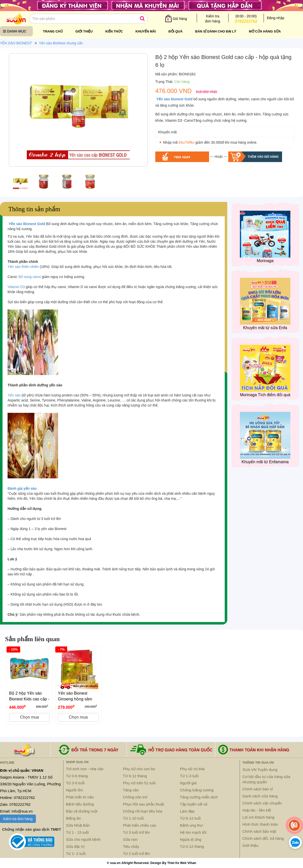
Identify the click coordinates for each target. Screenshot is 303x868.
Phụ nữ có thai (192, 769)
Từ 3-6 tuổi (75, 783)
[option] (78, 111)
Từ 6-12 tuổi (190, 818)
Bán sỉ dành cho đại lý (216, 31)
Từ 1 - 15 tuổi (77, 832)
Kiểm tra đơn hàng (18, 819)
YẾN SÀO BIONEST (16, 43)
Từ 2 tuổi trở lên (136, 854)
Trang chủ (53, 31)
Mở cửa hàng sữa (265, 31)
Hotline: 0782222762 (17, 798)
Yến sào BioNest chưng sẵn (61, 43)
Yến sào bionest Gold (174, 99)
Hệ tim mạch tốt (193, 832)
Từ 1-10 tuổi (133, 818)
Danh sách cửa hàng (260, 796)
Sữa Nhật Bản (78, 825)
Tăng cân (131, 790)
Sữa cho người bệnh (83, 839)
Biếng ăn (73, 818)
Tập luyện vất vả (194, 804)
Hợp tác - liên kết (257, 810)
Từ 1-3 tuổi (189, 776)
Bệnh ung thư (192, 825)
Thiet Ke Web (177, 863)
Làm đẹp (187, 811)
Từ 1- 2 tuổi (76, 854)
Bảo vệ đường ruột (82, 811)
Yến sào (14, 395)
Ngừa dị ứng (191, 839)
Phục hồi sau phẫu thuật (143, 804)
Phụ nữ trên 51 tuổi (139, 783)
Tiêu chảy (131, 846)
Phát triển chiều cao (140, 825)
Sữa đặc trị (75, 846)
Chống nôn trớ (135, 797)
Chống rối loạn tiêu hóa (143, 811)
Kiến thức (114, 31)
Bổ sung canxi (30, 277)
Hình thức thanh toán (260, 824)
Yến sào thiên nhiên (23, 267)
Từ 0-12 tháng (192, 846)
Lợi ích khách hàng (258, 817)
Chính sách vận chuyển (262, 803)
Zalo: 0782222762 (15, 804)
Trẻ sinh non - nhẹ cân (85, 769)
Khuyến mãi (146, 31)
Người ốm (74, 790)
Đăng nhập (276, 18)
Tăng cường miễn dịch (199, 797)
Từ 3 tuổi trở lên (136, 832)
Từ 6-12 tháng (135, 776)
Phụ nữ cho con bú (139, 769)
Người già (188, 783)
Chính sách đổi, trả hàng (263, 838)
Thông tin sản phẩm (34, 209)
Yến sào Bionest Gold (27, 224)
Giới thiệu (84, 31)
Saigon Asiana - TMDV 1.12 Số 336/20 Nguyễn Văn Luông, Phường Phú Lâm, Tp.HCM (30, 784)
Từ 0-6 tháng (77, 776)
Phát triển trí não (80, 797)
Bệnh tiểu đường (80, 804)
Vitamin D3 (16, 287)
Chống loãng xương (197, 790)
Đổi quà (175, 31)
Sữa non (130, 839)
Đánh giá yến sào (22, 488)
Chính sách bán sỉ (258, 789)
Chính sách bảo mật (259, 831)
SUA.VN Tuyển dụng (260, 770)
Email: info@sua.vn (16, 811)
